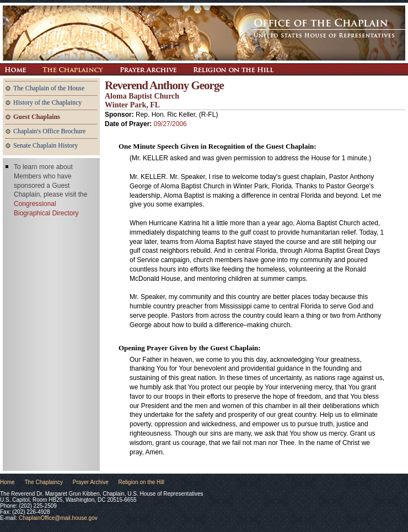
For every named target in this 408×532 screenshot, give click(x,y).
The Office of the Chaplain (204, 33)
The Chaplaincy (73, 69)
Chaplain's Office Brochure (49, 131)
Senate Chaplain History (45, 145)
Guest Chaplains (37, 117)
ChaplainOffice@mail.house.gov (58, 518)
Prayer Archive (148, 69)
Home (7, 482)
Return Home (15, 69)
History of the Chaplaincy (47, 102)
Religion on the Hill (233, 69)
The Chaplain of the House (49, 88)
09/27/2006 (170, 124)
